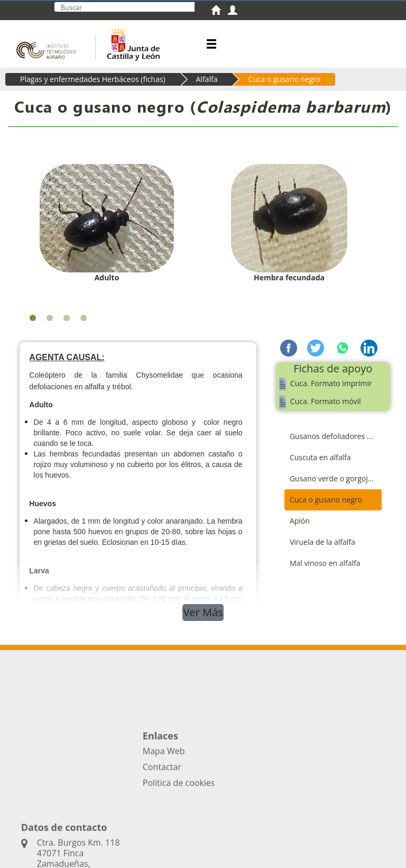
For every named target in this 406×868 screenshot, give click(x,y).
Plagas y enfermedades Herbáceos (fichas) (93, 79)
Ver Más (203, 612)
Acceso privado (103, 841)
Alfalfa (207, 79)
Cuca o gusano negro (284, 79)
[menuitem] (219, 11)
